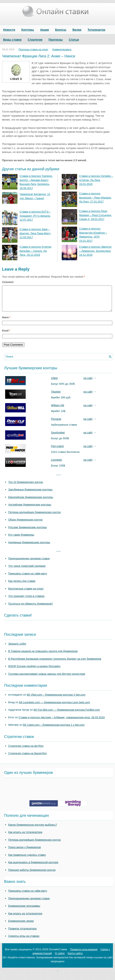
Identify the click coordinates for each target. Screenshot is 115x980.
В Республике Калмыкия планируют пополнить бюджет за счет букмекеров (55, 664)
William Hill (58, 410)
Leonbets (57, 465)
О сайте (60, 958)
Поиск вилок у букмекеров (24, 852)
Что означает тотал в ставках (26, 601)
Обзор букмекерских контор (25, 525)
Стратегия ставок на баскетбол (28, 758)
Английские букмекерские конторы (30, 510)
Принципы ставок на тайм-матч (28, 578)
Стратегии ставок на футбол (26, 751)
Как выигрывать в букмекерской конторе (33, 867)
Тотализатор (96, 30)
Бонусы (61, 30)
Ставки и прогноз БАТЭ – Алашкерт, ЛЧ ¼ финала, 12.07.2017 (35, 216)
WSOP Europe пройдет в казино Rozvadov (34, 671)
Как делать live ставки (22, 586)
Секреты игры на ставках (24, 941)
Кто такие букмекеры (21, 540)
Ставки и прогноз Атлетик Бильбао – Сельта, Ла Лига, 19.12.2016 (35, 251)
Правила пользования (84, 954)
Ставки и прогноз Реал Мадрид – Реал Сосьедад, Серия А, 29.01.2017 (96, 215)
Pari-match (57, 451)
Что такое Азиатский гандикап (27, 571)
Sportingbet (58, 437)
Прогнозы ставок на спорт (33, 50)
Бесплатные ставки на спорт (26, 594)
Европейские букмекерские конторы (31, 502)
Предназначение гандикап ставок (29, 563)
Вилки (77, 30)
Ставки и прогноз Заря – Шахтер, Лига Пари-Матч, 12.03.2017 (35, 233)
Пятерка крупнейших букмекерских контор (34, 517)
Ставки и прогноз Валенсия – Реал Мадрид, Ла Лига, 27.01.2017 (95, 198)
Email (6, 336)
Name (6, 322)
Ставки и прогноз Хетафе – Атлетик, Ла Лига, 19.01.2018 (96, 180)
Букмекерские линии (21, 926)
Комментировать (62, 50)
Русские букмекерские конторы (28, 532)
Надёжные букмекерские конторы (29, 547)
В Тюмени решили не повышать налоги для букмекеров (43, 656)
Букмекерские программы (24, 911)
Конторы (28, 30)
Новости (9, 30)
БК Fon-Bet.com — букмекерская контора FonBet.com (67, 715)
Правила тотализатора (22, 933)
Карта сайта (75, 958)
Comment (8, 282)
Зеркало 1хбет (17, 649)
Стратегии (35, 40)
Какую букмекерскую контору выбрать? (33, 830)
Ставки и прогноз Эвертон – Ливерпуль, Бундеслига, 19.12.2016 (95, 251)
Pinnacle (56, 424)
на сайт (88, 383)
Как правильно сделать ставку (27, 860)
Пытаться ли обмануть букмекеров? (31, 609)
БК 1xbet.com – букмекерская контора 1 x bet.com (54, 730)
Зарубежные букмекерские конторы (30, 494)
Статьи (74, 40)
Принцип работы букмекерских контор (32, 875)
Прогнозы (56, 40)
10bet (54, 383)
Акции (45, 30)
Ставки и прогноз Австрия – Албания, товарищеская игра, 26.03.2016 (62, 722)
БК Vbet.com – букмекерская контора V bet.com (56, 700)
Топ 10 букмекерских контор (26, 487)
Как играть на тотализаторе (25, 837)
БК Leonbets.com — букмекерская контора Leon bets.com (55, 707)
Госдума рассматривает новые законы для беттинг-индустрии (47, 679)
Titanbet (56, 397)
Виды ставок (12, 40)
